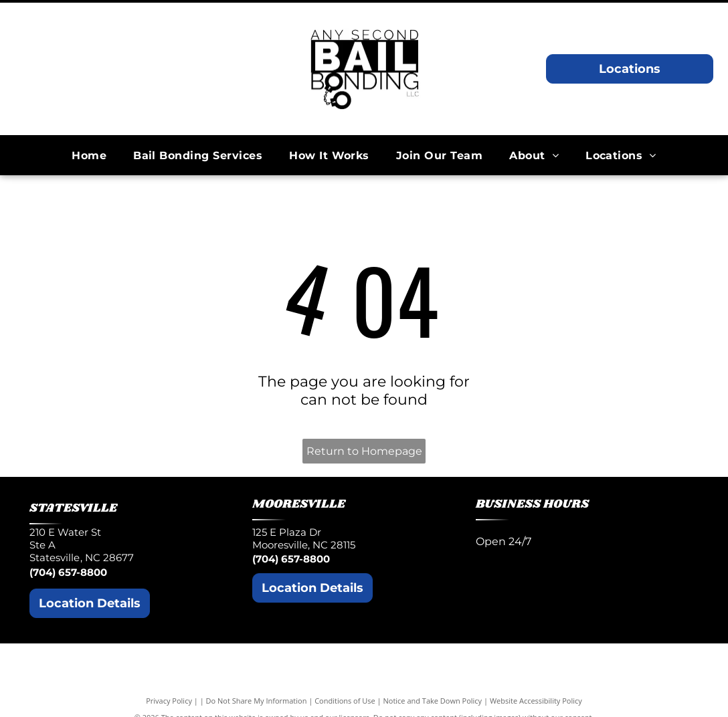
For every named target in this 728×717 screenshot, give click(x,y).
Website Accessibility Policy (536, 701)
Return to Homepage (364, 451)
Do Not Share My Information (257, 701)
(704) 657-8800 (68, 572)
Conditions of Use (345, 701)
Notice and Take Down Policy (433, 701)
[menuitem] (89, 155)
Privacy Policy (169, 701)
